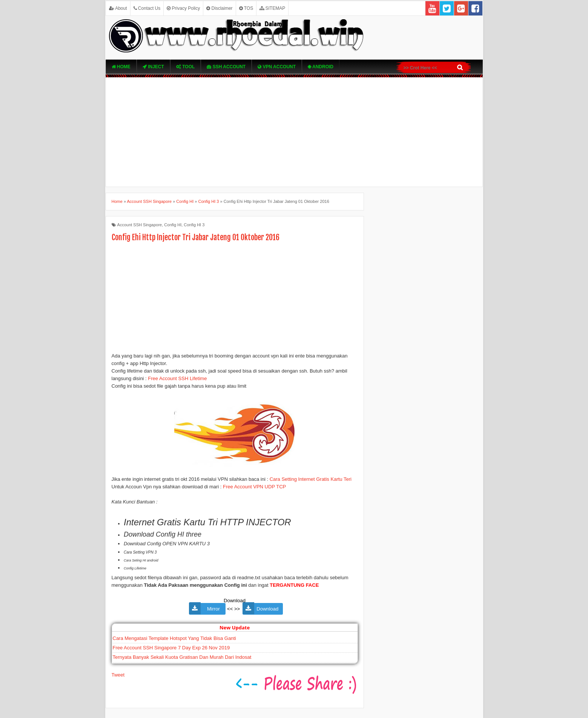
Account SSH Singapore (140, 225)
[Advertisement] (294, 132)
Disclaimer (219, 8)
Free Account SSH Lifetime (177, 378)
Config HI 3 (194, 225)
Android (321, 67)
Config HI (173, 225)
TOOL (185, 67)
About (118, 8)
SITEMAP (272, 8)
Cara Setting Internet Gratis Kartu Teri (311, 479)
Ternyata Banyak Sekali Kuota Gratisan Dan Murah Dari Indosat (182, 657)
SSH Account (226, 67)
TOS (246, 8)
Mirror (212, 609)
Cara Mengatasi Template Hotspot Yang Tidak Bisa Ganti (174, 638)
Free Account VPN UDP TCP (254, 487)
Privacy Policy (183, 8)
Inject (153, 67)
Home (121, 67)
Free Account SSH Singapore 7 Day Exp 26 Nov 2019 (171, 648)
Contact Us (147, 8)
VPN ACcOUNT (277, 67)
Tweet (118, 675)
